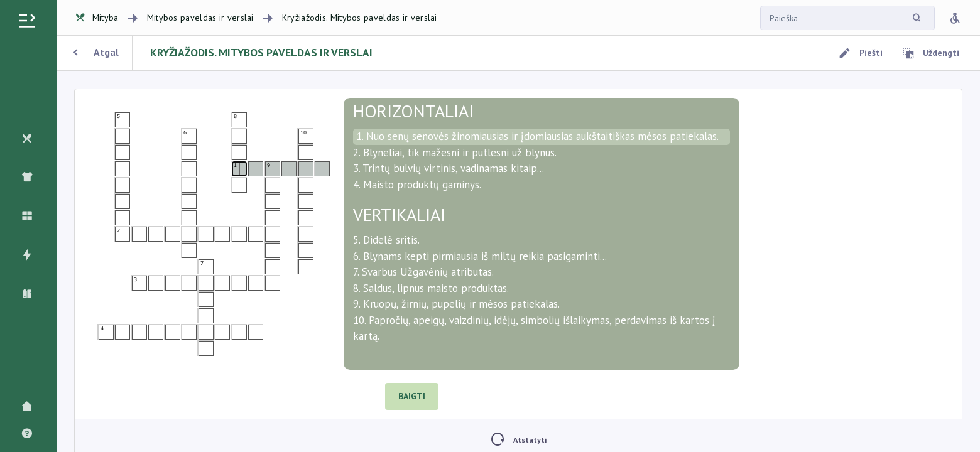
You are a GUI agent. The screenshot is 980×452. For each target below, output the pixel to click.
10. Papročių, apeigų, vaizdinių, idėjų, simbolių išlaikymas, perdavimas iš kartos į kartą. (534, 328)
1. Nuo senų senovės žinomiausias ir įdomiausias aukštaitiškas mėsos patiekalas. (537, 136)
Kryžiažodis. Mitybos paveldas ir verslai (360, 18)
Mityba (97, 18)
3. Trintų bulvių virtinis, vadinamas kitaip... (449, 168)
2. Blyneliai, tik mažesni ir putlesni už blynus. (455, 153)
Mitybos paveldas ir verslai (200, 18)
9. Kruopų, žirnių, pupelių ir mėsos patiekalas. (456, 304)
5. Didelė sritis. (386, 240)
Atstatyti (519, 440)
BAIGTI (412, 396)
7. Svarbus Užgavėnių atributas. (423, 272)
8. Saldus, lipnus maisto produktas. (431, 288)
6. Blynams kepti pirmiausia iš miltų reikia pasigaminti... (480, 256)
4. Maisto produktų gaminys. (417, 185)
